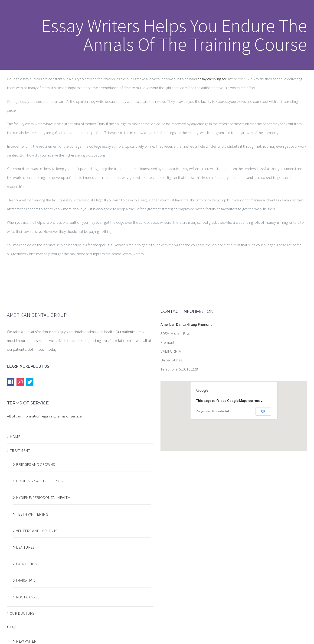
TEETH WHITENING (32, 514)
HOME (15, 437)
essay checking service (215, 79)
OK (263, 411)
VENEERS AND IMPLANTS (37, 531)
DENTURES (25, 547)
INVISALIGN (26, 581)
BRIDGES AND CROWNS (36, 464)
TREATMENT (20, 450)
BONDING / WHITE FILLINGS (39, 481)
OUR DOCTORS (22, 613)
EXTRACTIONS (28, 564)
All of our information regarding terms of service (44, 416)
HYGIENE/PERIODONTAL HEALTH (43, 497)
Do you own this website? (213, 411)
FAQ (13, 627)
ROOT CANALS (28, 597)
